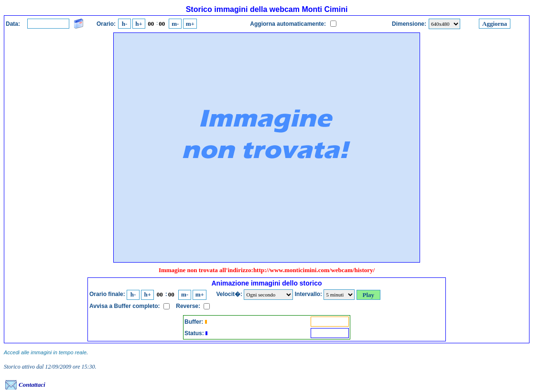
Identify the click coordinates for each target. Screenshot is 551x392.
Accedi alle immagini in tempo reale (45, 352)
